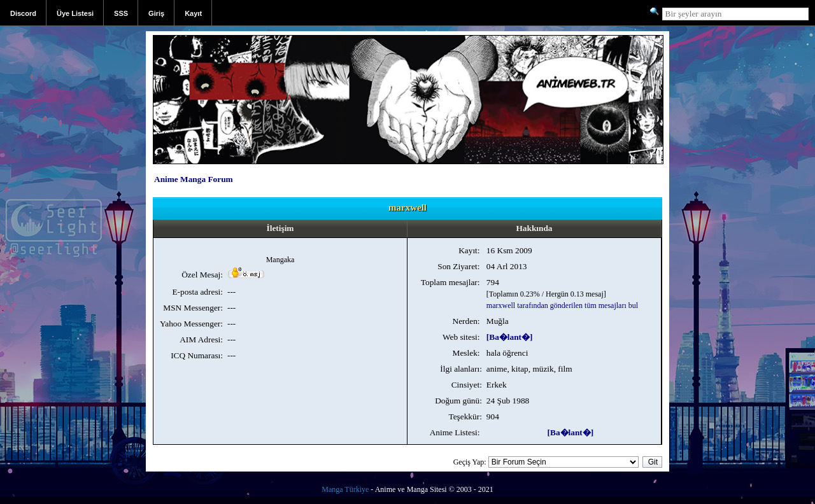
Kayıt (193, 13)
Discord (23, 13)
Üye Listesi (75, 13)
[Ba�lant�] (510, 337)
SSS (121, 13)
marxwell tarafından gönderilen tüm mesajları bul (562, 305)
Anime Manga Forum (194, 179)
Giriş (156, 13)
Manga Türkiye (345, 489)
